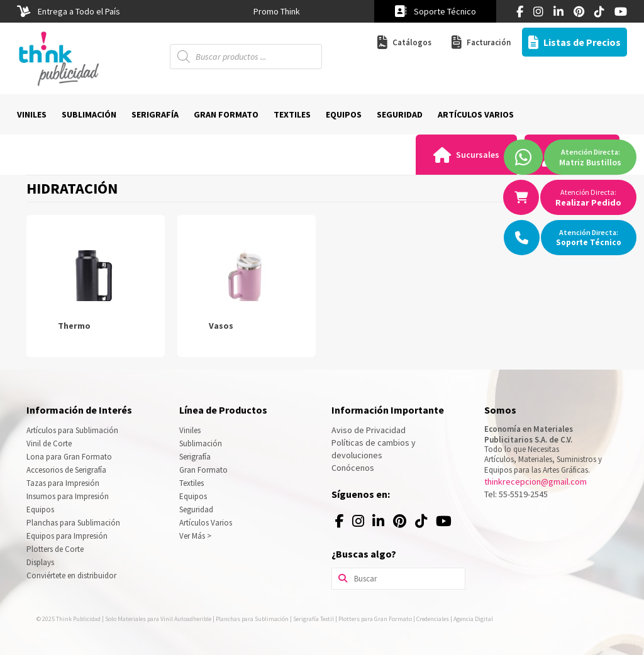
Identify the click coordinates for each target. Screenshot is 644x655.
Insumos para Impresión (68, 496)
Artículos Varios (206, 523)
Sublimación (201, 443)
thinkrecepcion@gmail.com (536, 482)
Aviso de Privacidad (369, 430)
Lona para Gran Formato (69, 457)
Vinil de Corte (49, 443)
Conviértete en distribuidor (71, 575)
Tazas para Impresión (63, 483)
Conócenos (353, 468)
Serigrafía (195, 457)
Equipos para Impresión (67, 536)
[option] (276, 11)
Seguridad (196, 509)
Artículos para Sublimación (72, 430)
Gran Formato (203, 470)
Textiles (192, 483)
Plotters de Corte (55, 549)
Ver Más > (195, 536)
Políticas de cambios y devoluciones (374, 449)
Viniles (190, 430)
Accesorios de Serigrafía (66, 470)
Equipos (40, 509)
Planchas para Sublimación (73, 523)
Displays (40, 562)
